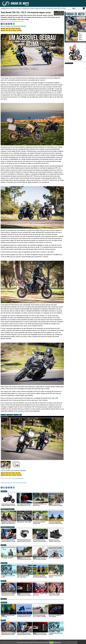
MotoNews (4, 491)
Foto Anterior (3, 415)
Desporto (3, 581)
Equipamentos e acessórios (8, 527)
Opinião (55, 8)
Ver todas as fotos (10, 415)
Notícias (12, 8)
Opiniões (3, 545)
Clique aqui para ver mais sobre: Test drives (14, 483)
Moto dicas (4, 603)
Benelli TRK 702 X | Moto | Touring (11, 31)
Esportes (32, 8)
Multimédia (4, 563)
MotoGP (44, 8)
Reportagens (50, 8)
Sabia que (4, 599)
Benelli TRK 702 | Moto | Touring (11, 28)
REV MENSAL (63, 8)
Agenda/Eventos (5, 8)
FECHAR (51, 642)
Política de (57, 642)
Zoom (20, 415)
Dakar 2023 (38, 8)
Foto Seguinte (16, 415)
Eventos (3, 620)
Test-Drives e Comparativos (22, 8)
